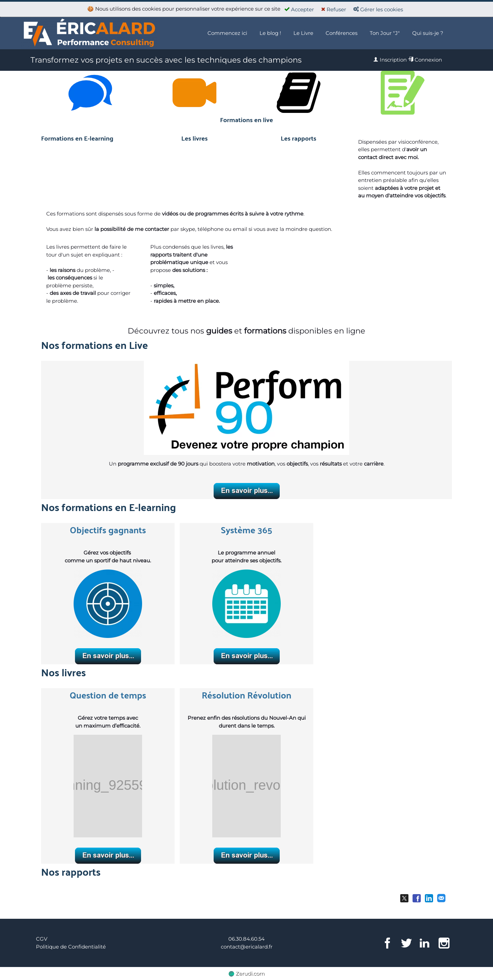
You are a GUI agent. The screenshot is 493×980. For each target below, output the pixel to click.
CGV (42, 939)
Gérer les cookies (378, 9)
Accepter (299, 9)
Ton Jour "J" (385, 33)
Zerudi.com (247, 973)
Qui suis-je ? (428, 33)
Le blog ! (270, 33)
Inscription (390, 60)
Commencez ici (227, 33)
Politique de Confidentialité (71, 947)
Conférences (342, 33)
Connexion (425, 60)
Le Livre (303, 33)
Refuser (334, 9)
